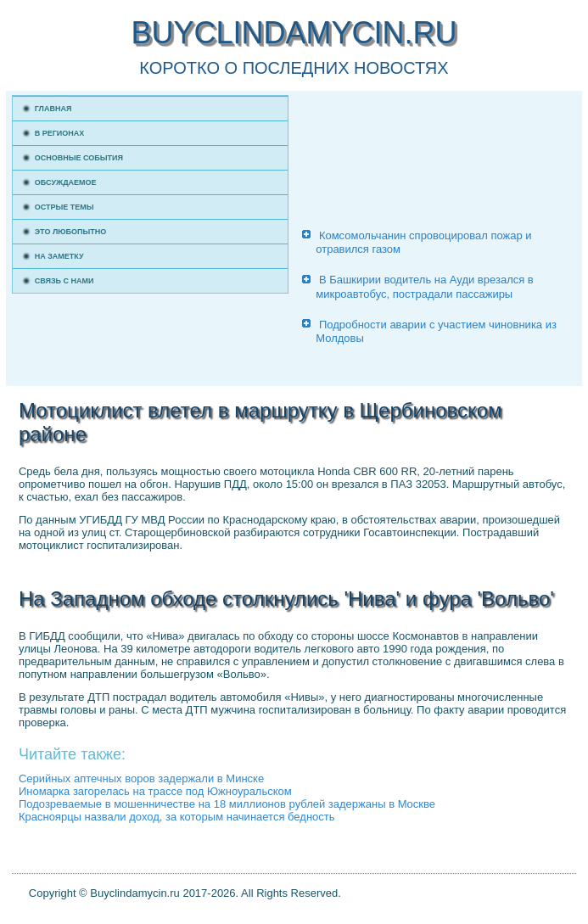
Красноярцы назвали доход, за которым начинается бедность (177, 817)
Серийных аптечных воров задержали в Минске (141, 778)
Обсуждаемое (66, 182)
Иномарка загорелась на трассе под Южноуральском (155, 791)
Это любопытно (71, 232)
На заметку (59, 256)
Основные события (79, 158)
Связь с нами (64, 281)
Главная (53, 109)
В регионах (60, 133)
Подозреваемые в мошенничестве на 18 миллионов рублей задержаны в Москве (227, 804)
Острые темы (64, 207)
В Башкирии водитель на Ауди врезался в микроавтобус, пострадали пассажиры (425, 286)
